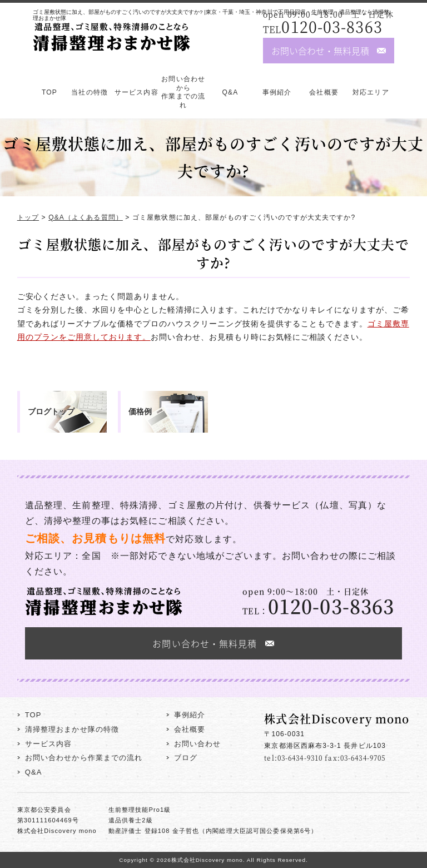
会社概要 (324, 92)
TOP (49, 92)
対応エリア (371, 92)
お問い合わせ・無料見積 (320, 51)
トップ (28, 217)
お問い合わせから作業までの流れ (183, 92)
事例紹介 (277, 92)
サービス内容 (136, 92)
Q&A (230, 92)
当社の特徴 (90, 92)
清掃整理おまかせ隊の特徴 (72, 729)
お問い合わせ (198, 744)
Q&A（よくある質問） (86, 217)
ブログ (186, 758)
